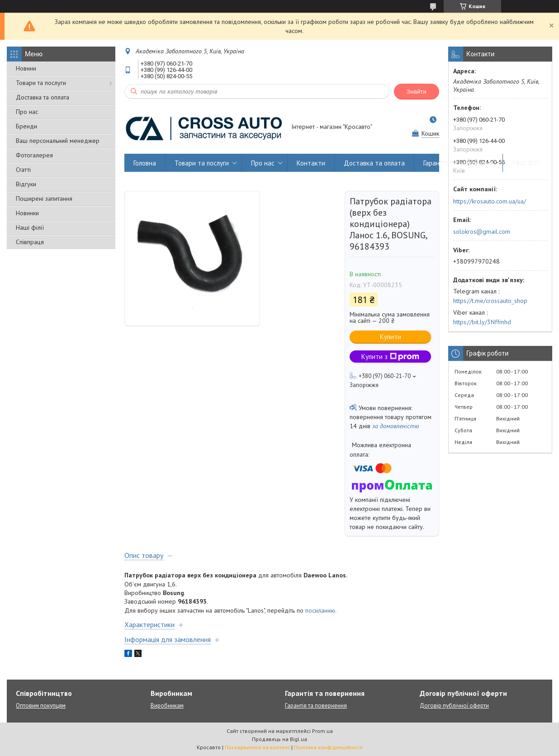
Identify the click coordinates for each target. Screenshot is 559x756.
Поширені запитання (44, 198)
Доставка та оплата (43, 97)
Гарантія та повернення (458, 163)
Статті (23, 170)
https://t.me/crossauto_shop (490, 301)
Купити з (390, 357)
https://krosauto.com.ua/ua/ (490, 201)
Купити (391, 337)
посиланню (320, 610)
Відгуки (26, 184)
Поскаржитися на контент (257, 747)
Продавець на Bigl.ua (279, 739)
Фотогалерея (34, 155)
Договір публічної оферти (454, 706)
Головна (145, 163)
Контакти (311, 163)
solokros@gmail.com (482, 232)
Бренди (26, 126)
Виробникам (167, 706)
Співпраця (30, 242)
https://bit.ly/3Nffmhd (482, 322)
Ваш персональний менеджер (58, 141)
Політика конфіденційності (328, 747)
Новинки (27, 213)
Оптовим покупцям (41, 706)
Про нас (27, 112)
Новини (26, 68)
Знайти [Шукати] (417, 92)
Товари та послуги (41, 83)
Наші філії (30, 227)
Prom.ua (322, 731)
